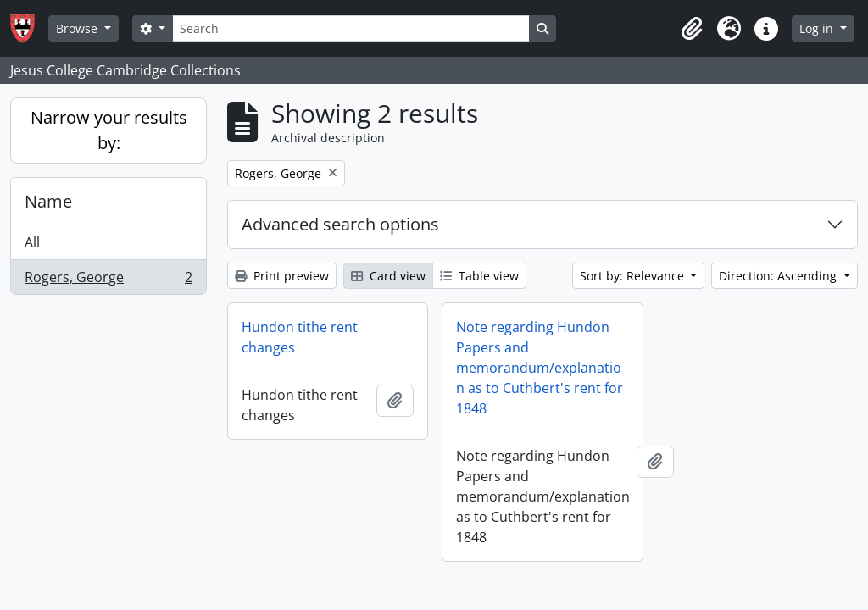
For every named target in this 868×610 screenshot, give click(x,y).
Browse (78, 28)
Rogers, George (108, 280)
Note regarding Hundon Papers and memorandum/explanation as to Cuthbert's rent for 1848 (540, 368)
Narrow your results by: (109, 130)
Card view (388, 276)
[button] (692, 29)
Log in (818, 28)
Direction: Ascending (779, 276)
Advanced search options (340, 224)
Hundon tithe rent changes (300, 337)
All (32, 242)
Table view (479, 276)
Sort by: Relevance (634, 276)
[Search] (351, 28)
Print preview (282, 276)
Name (48, 201)
